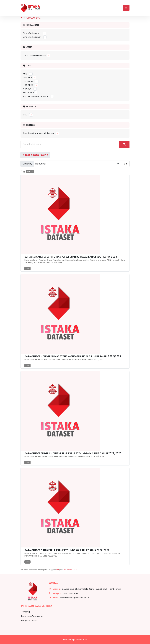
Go (125, 164)
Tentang (26, 612)
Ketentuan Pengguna (32, 616)
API (57, 570)
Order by (27, 164)
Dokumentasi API (70, 570)
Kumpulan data (33, 18)
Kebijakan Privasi (30, 620)
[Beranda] (22, 18)
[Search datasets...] (70, 144)
